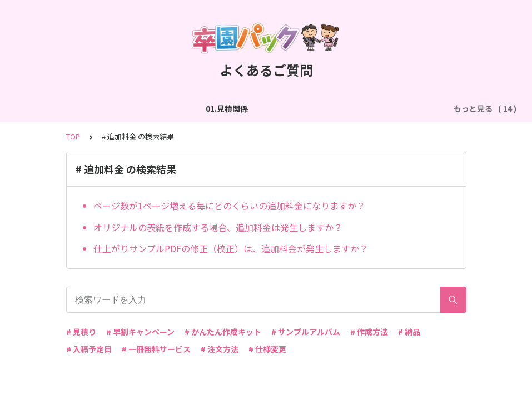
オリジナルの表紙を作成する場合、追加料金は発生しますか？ (218, 227)
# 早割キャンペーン (140, 332)
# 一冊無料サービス (156, 349)
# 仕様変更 (267, 349)
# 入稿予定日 (89, 349)
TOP (73, 136)
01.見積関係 (63, 108)
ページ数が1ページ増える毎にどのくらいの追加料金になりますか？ (229, 206)
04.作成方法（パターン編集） (361, 108)
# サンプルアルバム (306, 332)
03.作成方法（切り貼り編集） (241, 108)
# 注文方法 (220, 349)
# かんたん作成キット (223, 332)
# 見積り (81, 332)
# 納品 (409, 332)
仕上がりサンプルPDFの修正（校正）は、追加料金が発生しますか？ (231, 248)
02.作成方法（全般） (136, 108)
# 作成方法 (369, 332)
